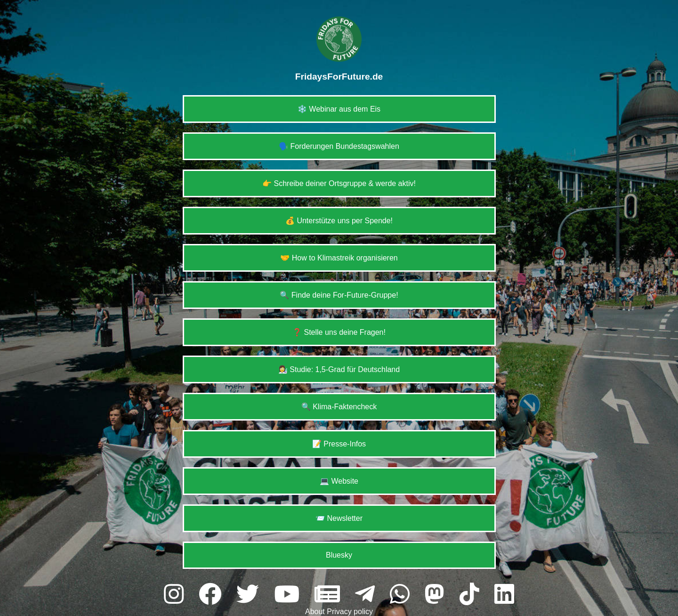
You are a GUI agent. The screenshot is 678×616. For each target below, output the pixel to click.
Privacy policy (350, 612)
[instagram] (177, 595)
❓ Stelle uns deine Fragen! (339, 332)
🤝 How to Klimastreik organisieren (339, 258)
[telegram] (368, 595)
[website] (330, 595)
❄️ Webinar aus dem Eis (339, 109)
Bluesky (339, 555)
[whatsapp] (403, 595)
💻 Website (339, 481)
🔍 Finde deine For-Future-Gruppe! (339, 295)
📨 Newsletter (339, 518)
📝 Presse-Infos (339, 444)
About (316, 612)
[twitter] (250, 595)
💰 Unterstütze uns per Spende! (339, 221)
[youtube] (290, 595)
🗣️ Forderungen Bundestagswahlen (339, 146)
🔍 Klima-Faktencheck (339, 407)
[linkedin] (504, 595)
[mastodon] (437, 595)
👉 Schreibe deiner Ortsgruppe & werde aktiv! (339, 183)
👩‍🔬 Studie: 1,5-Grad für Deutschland (339, 369)
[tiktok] (472, 595)
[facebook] (213, 595)
